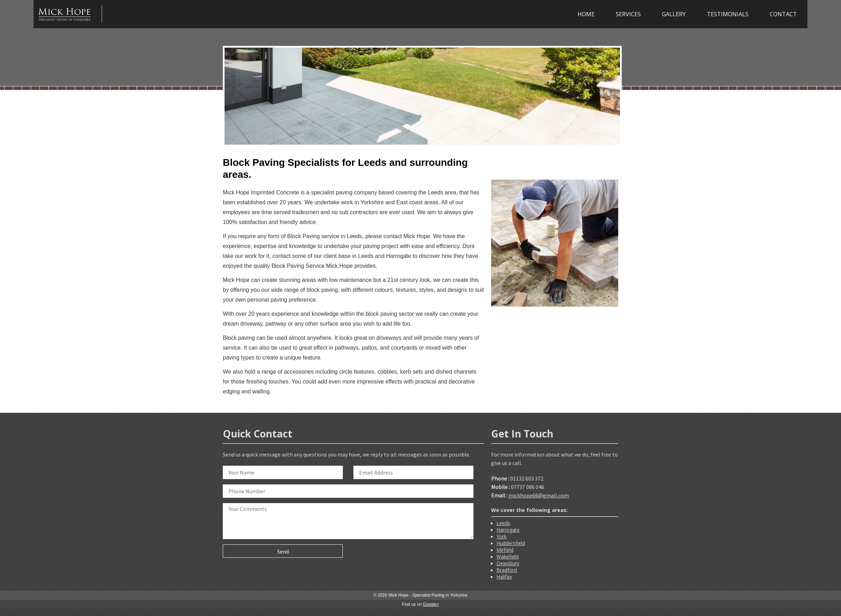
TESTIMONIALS (728, 14)
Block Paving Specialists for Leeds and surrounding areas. (345, 168)
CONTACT (783, 14)
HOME (586, 14)
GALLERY (674, 14)
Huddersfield (511, 543)
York (502, 536)
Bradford (507, 570)
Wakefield (508, 557)
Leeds (503, 523)
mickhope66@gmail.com (539, 495)
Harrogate (508, 530)
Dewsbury (508, 563)
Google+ (431, 604)
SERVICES (628, 14)
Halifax (504, 577)
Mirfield (505, 550)
